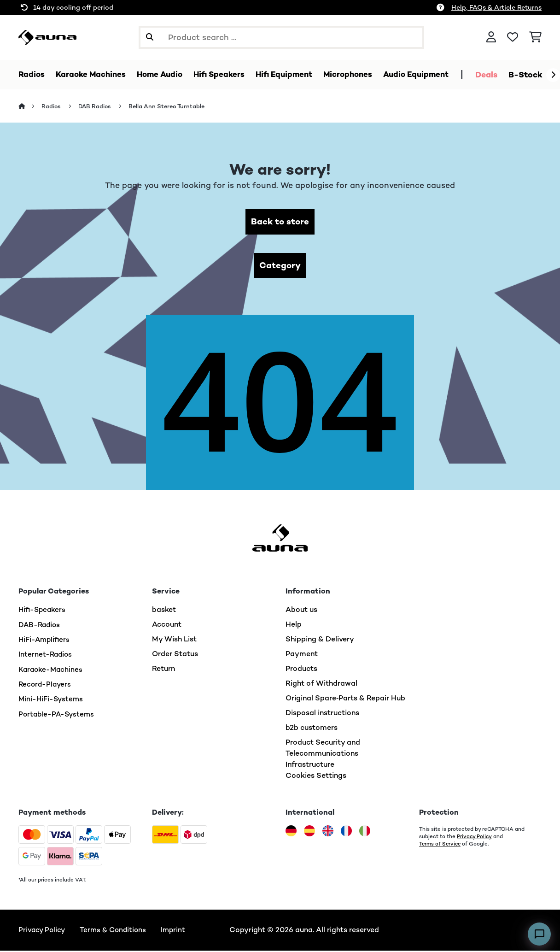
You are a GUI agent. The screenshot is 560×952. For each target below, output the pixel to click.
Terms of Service (441, 846)
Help (294, 626)
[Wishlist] (513, 37)
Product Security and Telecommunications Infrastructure (323, 755)
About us (301, 611)
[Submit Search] (150, 37)
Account (167, 626)
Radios (52, 107)
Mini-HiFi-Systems (52, 700)
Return (163, 670)
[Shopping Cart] (535, 37)
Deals (505, 75)
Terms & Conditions (116, 931)
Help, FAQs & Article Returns (496, 7)
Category (280, 267)
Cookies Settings (316, 777)
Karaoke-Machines (52, 670)
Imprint (178, 931)
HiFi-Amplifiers (45, 641)
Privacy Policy (475, 838)
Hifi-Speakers (43, 611)
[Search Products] (281, 37)
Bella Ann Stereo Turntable (170, 107)
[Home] (30, 107)
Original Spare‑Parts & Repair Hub (345, 700)
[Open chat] (539, 934)
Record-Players (46, 685)
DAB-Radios (40, 626)
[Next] (553, 75)
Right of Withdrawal (321, 685)
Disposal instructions (322, 714)
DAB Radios (97, 107)
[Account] (491, 37)
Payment (302, 655)
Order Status (175, 655)
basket (164, 611)
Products (301, 670)
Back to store (280, 222)
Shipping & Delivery (320, 641)
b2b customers (312, 729)
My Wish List (174, 641)
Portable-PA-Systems (58, 714)
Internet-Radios (46, 655)
